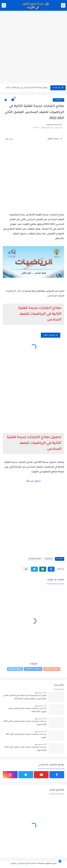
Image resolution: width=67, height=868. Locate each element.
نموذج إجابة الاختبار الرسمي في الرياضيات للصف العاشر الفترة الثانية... (25, 88)
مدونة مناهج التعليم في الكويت (23, 864)
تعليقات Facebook (33, 669)
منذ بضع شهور (39, 706)
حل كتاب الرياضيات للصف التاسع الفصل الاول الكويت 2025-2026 (27, 710)
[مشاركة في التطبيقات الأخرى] (26, 569)
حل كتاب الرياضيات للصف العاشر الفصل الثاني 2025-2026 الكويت (25, 723)
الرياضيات (58, 100)
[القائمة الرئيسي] (63, 5)
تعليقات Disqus (15, 669)
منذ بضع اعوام (39, 693)
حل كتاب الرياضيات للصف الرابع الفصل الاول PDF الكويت (26, 736)
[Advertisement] (33, 47)
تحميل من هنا (33, 481)
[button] (51, 569)
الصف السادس (35, 559)
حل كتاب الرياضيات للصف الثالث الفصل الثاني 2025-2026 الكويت (25, 749)
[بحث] (4, 5)
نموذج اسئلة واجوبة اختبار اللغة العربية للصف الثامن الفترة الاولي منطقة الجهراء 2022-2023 (25, 697)
